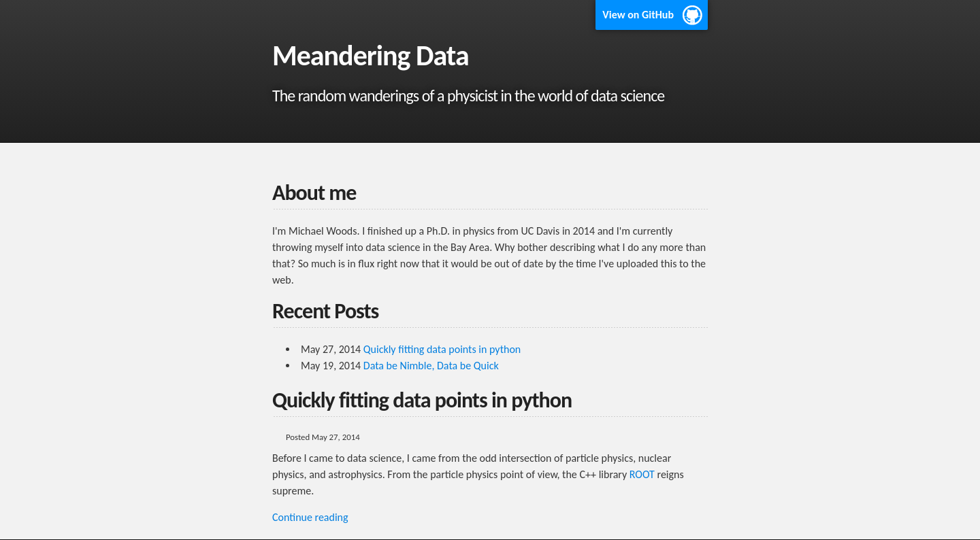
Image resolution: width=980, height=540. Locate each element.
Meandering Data (371, 55)
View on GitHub (638, 15)
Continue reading (310, 517)
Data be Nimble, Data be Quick (431, 366)
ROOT (642, 474)
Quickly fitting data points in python (442, 349)
